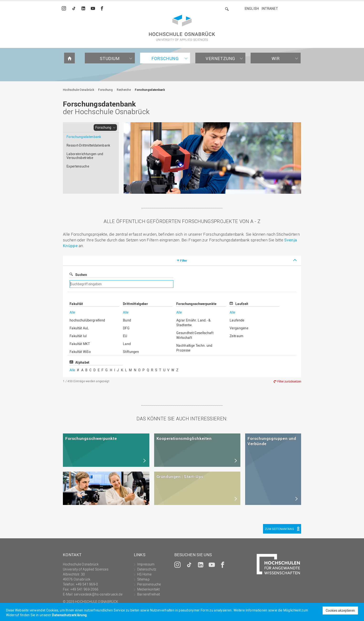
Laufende (237, 320)
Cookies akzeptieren (340, 610)
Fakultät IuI (78, 336)
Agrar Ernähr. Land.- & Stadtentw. (194, 323)
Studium (110, 58)
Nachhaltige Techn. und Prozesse (194, 348)
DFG (126, 328)
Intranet (270, 8)
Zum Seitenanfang (279, 529)
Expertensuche (78, 166)
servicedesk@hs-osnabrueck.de (98, 594)
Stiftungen (131, 352)
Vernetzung (220, 58)
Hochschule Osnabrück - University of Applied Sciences (182, 28)
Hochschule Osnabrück (78, 90)
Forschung (165, 58)
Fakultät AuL (79, 328)
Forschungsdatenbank (150, 90)
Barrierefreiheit (149, 594)
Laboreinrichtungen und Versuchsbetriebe (85, 156)
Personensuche (149, 584)
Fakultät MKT (80, 344)
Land (127, 344)
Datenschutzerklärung (69, 615)
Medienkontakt (149, 589)
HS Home (144, 574)
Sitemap (143, 579)
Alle (72, 312)
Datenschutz (147, 569)
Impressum (146, 564)
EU (125, 336)
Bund (127, 320)
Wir (276, 58)
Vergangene (239, 328)
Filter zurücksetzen (289, 382)
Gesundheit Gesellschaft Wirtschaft (195, 335)
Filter (184, 260)
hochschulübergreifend (87, 320)
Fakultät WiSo (80, 352)
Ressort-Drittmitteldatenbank (88, 145)
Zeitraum (236, 336)
